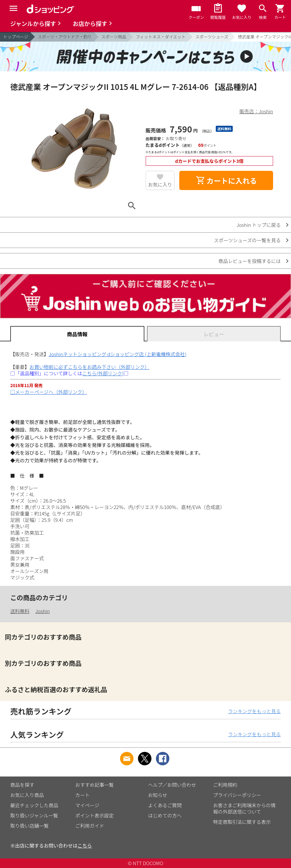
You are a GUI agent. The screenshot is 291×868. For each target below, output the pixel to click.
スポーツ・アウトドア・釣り (65, 37)
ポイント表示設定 (94, 815)
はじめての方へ (165, 815)
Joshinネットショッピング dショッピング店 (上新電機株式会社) (117, 354)
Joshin (42, 611)
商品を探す (22, 785)
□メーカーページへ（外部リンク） (49, 392)
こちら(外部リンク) (103, 373)
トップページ (16, 37)
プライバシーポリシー (237, 795)
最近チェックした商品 (34, 805)
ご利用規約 (225, 785)
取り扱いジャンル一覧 (34, 815)
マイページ (87, 805)
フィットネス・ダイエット (161, 37)
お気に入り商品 (27, 795)
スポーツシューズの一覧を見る (247, 240)
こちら (85, 845)
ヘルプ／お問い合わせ (172, 785)
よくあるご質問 (165, 805)
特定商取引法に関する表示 (242, 822)
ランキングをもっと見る (254, 711)
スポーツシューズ (212, 37)
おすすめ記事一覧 (94, 785)
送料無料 (20, 611)
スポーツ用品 (114, 37)
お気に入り (160, 184)
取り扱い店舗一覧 (29, 826)
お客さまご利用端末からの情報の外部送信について (244, 808)
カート (82, 795)
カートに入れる (226, 180)
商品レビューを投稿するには (250, 261)
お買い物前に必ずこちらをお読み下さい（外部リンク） (89, 367)
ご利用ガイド (90, 826)
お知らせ (158, 795)
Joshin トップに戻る (259, 225)
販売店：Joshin (256, 111)
